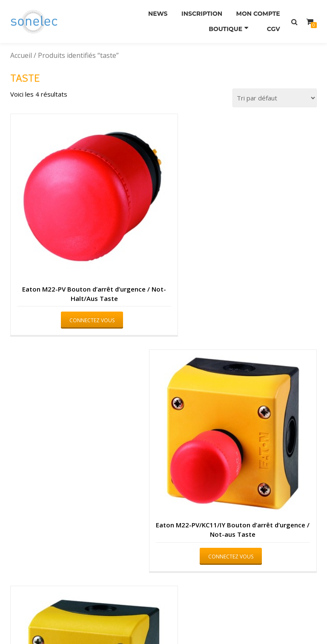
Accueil (21, 55)
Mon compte (257, 12)
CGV (272, 24)
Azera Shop (126, 621)
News (150, 12)
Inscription (197, 12)
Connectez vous (82, 300)
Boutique (226, 24)
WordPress (201, 621)
